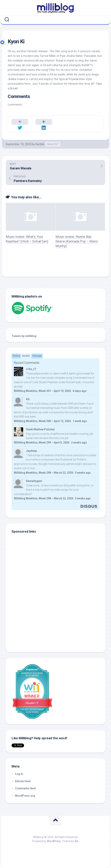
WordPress (54, 841)
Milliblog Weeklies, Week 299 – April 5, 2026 (42, 443)
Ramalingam (34, 481)
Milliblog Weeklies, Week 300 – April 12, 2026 (42, 421)
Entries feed (23, 781)
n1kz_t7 (31, 369)
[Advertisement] (36, 620)
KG (28, 399)
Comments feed (25, 788)
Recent (26, 356)
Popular (37, 356)
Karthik (40, 144)
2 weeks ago (79, 443)
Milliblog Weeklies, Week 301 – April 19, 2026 (42, 391)
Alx (76, 841)
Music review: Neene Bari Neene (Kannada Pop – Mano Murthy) (77, 241)
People (16, 356)
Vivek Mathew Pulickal (40, 429)
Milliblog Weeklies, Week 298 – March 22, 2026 (44, 473)
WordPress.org (25, 796)
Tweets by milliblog (24, 336)
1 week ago (80, 421)
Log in (19, 774)
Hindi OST (53, 144)
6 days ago (80, 391)
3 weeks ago (83, 473)
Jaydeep (31, 451)
